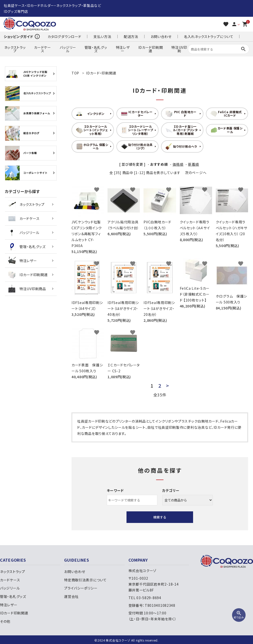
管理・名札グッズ (96, 49)
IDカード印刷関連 (151, 49)
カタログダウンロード (64, 36)
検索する (160, 517)
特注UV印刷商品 (27, 289)
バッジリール (68, 49)
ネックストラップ (15, 49)
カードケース (43, 49)
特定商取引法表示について (85, 580)
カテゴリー (171, 490)
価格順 (178, 164)
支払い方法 (102, 36)
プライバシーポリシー (81, 588)
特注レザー (123, 49)
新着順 (194, 164)
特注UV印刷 (179, 49)
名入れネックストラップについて (209, 36)
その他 (5, 621)
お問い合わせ (161, 36)
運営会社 (71, 596)
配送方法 (131, 36)
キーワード (115, 490)
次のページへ (196, 173)
